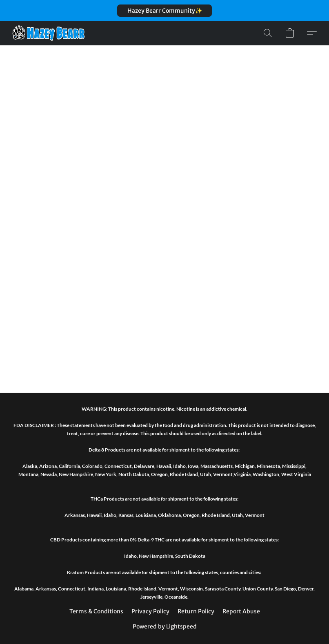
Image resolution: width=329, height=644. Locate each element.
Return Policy (196, 611)
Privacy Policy (150, 611)
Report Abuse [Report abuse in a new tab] (241, 611)
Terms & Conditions (96, 611)
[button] (164, 11)
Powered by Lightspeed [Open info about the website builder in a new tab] (165, 626)
